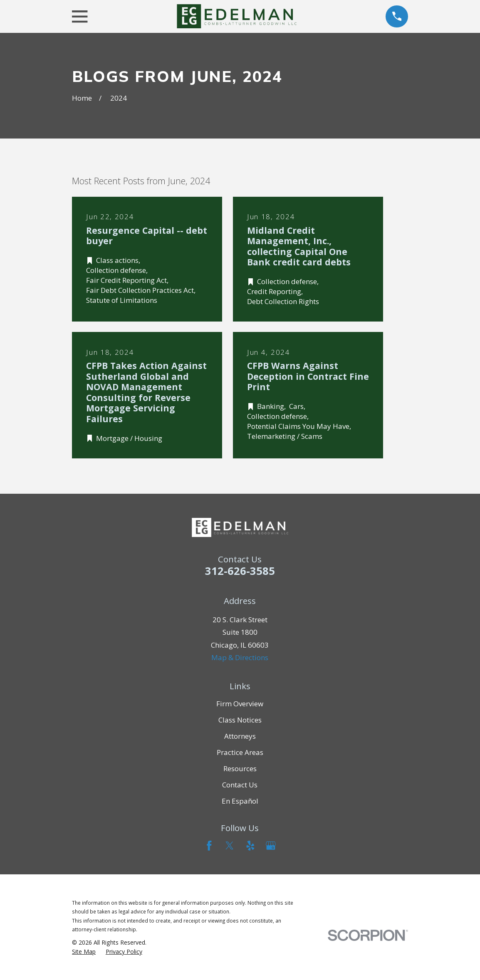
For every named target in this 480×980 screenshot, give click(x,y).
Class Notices (240, 720)
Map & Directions (240, 657)
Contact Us (240, 785)
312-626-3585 (240, 571)
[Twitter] (230, 846)
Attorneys (240, 736)
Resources (240, 768)
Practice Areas (240, 752)
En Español (240, 801)
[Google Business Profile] (271, 846)
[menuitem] (84, 952)
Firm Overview (240, 704)
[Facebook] (209, 846)
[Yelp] (250, 846)
